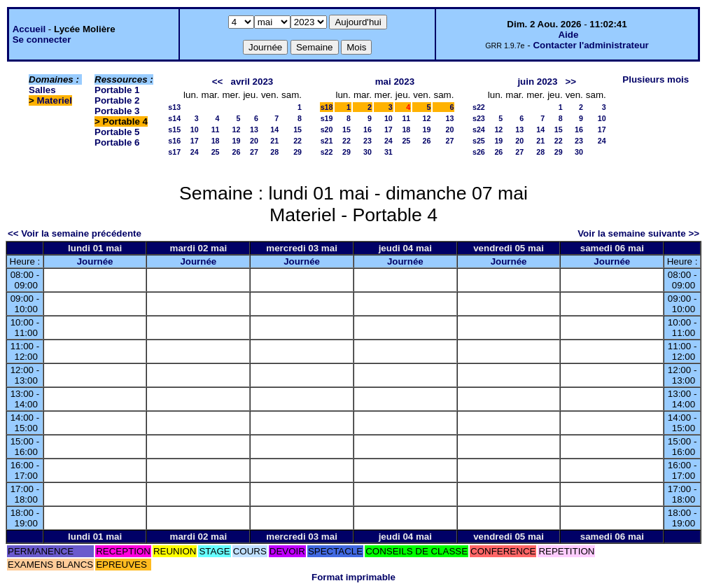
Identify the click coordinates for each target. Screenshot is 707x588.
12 (237, 129)
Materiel (55, 100)
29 (297, 152)
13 (254, 129)
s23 (479, 118)
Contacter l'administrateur (590, 45)
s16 (174, 141)
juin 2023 (537, 82)
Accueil (29, 29)
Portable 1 (117, 90)
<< (218, 82)
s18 (327, 107)
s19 (327, 118)
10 (195, 129)
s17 (174, 152)
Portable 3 (117, 111)
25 (216, 152)
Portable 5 (117, 132)
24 (195, 152)
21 (274, 141)
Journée (95, 261)
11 (216, 129)
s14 (174, 118)
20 (254, 141)
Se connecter (42, 40)
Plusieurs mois (656, 79)
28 (274, 152)
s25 (479, 141)
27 (254, 152)
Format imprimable (353, 577)
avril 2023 (252, 82)
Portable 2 (117, 100)
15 (297, 129)
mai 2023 (395, 82)
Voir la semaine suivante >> (638, 233)
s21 (327, 141)
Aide (568, 35)
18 (216, 141)
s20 (327, 129)
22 (297, 141)
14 (274, 129)
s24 (479, 129)
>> (571, 82)
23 (367, 141)
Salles (42, 90)
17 (195, 141)
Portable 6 (117, 142)
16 (367, 129)
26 (237, 152)
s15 (174, 129)
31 (388, 152)
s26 (479, 152)
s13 (174, 107)
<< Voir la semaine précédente (75, 233)
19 (237, 141)
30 (367, 152)
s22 (327, 152)
